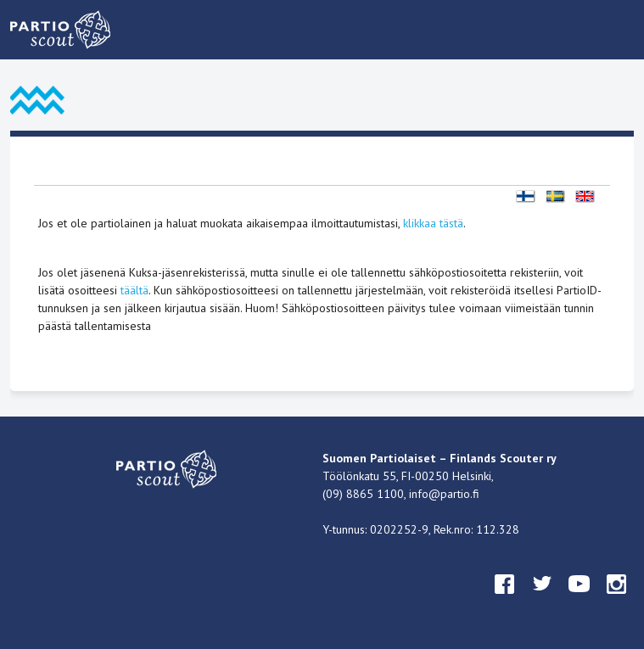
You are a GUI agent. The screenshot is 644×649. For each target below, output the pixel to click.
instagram (617, 600)
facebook (505, 600)
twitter (542, 600)
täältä (134, 290)
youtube (580, 600)
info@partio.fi (444, 494)
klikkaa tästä (433, 223)
